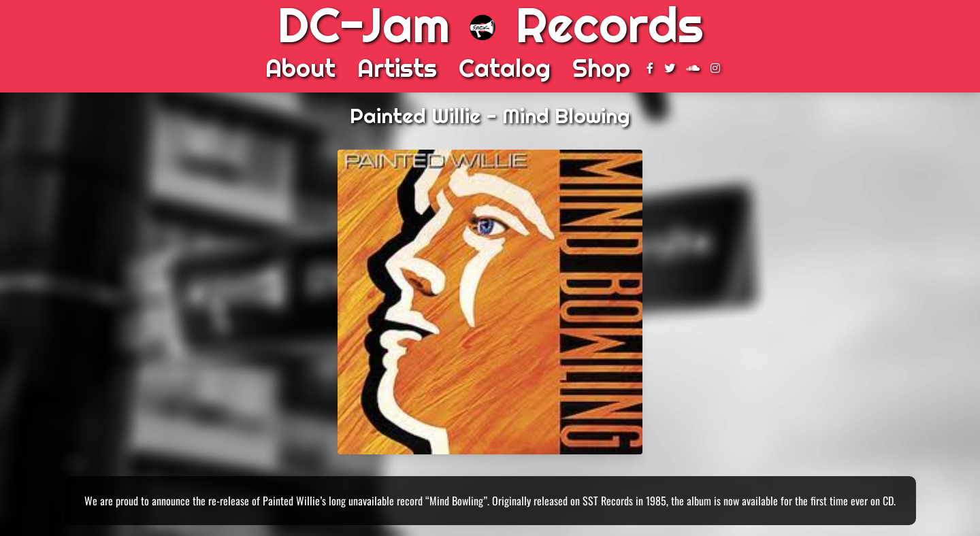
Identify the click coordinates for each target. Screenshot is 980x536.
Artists (397, 68)
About (300, 68)
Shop (601, 68)
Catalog (505, 68)
